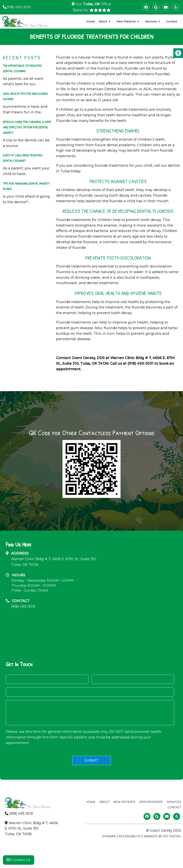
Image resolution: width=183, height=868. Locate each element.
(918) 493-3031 (19, 7)
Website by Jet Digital (162, 836)
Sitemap (109, 836)
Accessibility (130, 836)
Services (151, 21)
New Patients (126, 21)
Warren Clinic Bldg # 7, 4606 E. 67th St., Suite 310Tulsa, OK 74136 (53, 562)
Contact (172, 21)
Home (91, 21)
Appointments (151, 802)
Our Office (93, 4)
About (103, 21)
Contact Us (19, 860)
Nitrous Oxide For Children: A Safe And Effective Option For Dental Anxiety (27, 127)
